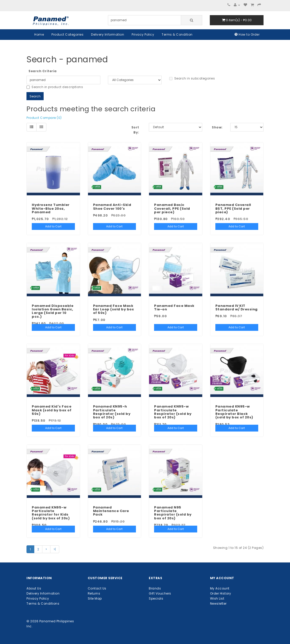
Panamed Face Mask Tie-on (174, 307)
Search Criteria (43, 71)
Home (39, 34)
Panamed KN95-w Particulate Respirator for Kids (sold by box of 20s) (51, 513)
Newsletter (218, 603)
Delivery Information (108, 34)
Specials (156, 598)
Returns (94, 593)
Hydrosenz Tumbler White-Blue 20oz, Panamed (51, 208)
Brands (155, 588)
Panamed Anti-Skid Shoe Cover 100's (112, 207)
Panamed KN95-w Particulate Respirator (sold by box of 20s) (173, 412)
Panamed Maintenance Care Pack (111, 511)
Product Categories (67, 34)
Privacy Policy (143, 34)
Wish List (217, 598)
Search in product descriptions (55, 87)
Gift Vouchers (160, 593)
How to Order (247, 34)
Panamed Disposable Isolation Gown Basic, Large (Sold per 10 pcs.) (53, 311)
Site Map (95, 598)
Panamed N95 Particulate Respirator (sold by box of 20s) (173, 513)
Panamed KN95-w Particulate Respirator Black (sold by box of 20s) (234, 412)
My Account (220, 588)
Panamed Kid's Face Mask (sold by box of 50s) (52, 410)
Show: (217, 127)
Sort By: (135, 130)
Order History (221, 593)
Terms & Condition (177, 34)
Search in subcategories (192, 78)
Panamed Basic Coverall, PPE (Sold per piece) (172, 208)
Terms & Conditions (43, 603)
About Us (34, 588)
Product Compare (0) (44, 118)
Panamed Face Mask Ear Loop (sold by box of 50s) (114, 309)
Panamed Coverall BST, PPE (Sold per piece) (233, 208)
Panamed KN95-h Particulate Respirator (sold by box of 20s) (112, 412)
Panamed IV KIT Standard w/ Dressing (237, 307)
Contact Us (97, 588)
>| (55, 549)
